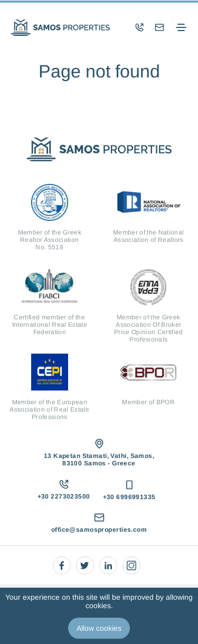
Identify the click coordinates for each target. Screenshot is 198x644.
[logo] (60, 28)
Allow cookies (99, 628)
